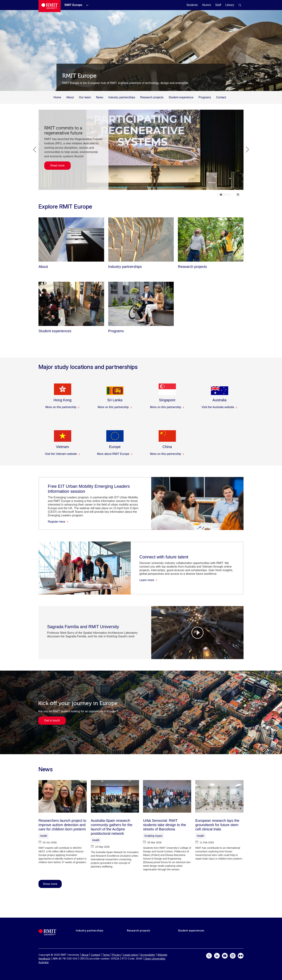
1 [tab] (218, 195)
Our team (85, 97)
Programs (205, 97)
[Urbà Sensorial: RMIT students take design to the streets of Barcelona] (167, 796)
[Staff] (218, 5)
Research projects (152, 97)
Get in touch (52, 720)
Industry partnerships (122, 97)
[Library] (230, 5)
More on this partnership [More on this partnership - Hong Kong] (62, 407)
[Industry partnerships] (141, 239)
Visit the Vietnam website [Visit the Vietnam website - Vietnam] (62, 454)
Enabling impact (153, 836)
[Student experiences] (71, 304)
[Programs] (141, 304)
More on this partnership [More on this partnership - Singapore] (167, 407)
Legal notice (131, 955)
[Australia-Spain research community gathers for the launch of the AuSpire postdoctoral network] (115, 796)
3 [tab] (224, 195)
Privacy (116, 955)
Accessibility (148, 955)
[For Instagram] (233, 955)
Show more (50, 884)
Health (44, 836)
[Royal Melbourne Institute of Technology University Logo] (50, 6)
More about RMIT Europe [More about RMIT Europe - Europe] (115, 454)
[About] (71, 239)
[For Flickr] (241, 955)
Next (247, 150)
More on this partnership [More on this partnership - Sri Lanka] (115, 407)
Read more (57, 165)
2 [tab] (221, 195)
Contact (221, 97)
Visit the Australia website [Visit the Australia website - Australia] (220, 407)
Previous (35, 150)
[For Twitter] (209, 955)
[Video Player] (197, 633)
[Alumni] (207, 5)
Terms (106, 955)
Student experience (181, 97)
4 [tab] (227, 195)
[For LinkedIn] (217, 955)
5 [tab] (230, 195)
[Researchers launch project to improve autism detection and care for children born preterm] (63, 796)
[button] (240, 5)
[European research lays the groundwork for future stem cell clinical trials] (219, 796)
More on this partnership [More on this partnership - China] (167, 454)
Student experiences (191, 930)
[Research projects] (211, 239)
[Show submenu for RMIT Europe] (86, 5)
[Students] (192, 5)
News (100, 97)
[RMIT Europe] (73, 5)
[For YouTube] (225, 955)
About (70, 97)
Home (57, 97)
